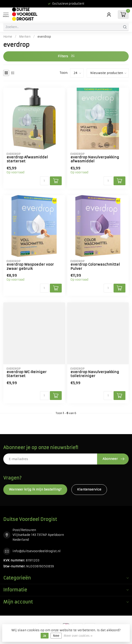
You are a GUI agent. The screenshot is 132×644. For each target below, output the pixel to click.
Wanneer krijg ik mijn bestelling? (35, 489)
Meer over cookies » (78, 636)
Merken (25, 37)
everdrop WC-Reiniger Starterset (27, 374)
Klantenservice (89, 489)
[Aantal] (44, 181)
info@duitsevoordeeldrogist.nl (37, 551)
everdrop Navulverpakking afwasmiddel (95, 159)
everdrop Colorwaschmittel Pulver (95, 266)
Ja (45, 636)
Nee (56, 636)
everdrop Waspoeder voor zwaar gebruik (30, 266)
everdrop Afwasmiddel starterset (27, 159)
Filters (66, 56)
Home (8, 37)
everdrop (44, 37)
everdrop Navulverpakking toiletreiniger (95, 374)
